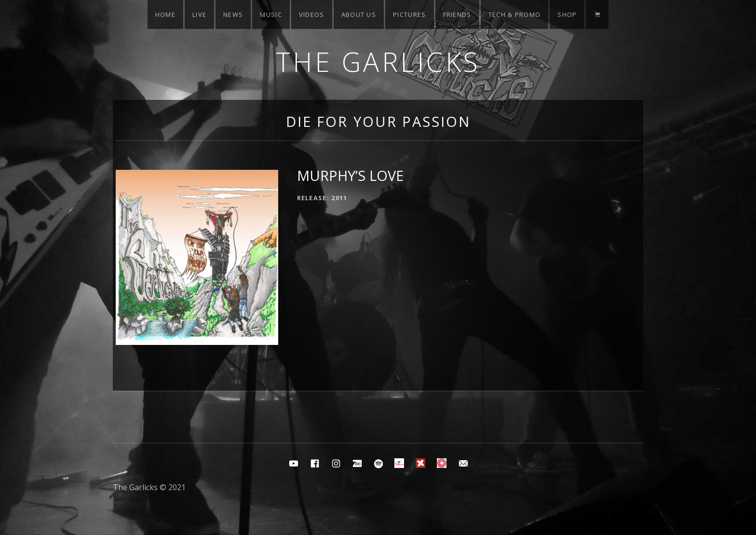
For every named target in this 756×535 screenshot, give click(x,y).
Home (165, 14)
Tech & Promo (515, 14)
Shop (567, 14)
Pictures (409, 14)
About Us (359, 14)
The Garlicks (378, 62)
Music (271, 14)
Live (199, 14)
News (233, 14)
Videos (312, 14)
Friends (457, 14)
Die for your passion (378, 121)
